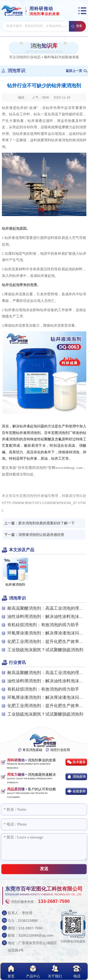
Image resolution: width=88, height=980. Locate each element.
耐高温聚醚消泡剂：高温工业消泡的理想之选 (47, 608)
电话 (77, 971)
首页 (11, 971)
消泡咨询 (79, 776)
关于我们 (55, 971)
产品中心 (33, 971)
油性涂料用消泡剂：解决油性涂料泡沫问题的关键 (47, 617)
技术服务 (79, 762)
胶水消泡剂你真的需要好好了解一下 (46, 523)
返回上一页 (74, 71)
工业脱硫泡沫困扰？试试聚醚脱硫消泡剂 (45, 650)
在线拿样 (79, 791)
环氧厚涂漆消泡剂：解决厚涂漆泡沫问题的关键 (47, 633)
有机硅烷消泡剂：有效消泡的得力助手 (43, 625)
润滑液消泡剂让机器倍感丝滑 (41, 535)
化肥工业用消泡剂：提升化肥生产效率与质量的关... (47, 642)
